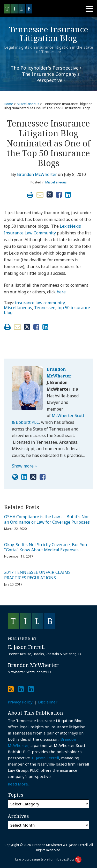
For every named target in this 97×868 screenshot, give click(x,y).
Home (9, 104)
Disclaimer (48, 702)
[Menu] (48, 9)
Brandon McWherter (37, 174)
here (61, 292)
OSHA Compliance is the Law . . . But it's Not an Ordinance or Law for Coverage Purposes (47, 520)
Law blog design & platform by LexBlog (48, 859)
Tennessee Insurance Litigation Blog (49, 34)
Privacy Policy (20, 702)
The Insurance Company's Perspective (51, 77)
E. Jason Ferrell (45, 758)
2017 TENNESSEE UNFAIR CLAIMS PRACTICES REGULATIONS (37, 575)
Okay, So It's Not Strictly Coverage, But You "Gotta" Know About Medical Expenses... (46, 547)
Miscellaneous (28, 104)
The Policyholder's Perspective (46, 68)
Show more (25, 466)
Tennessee (45, 308)
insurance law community (40, 303)
